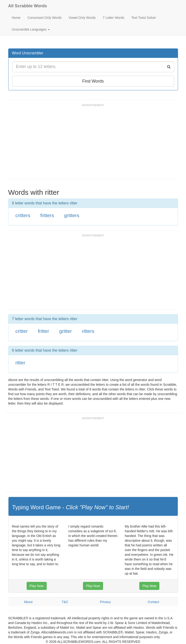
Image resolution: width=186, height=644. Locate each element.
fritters (47, 215)
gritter (66, 331)
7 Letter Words (113, 18)
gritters (72, 215)
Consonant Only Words (45, 18)
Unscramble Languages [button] (31, 29)
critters (23, 215)
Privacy (105, 602)
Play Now (37, 586)
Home (16, 18)
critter (22, 331)
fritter (43, 331)
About (28, 602)
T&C (65, 602)
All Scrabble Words (28, 6)
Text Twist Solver (144, 18)
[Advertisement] (94, 143)
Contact (153, 602)
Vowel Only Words (82, 18)
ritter (20, 363)
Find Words (93, 81)
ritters (88, 331)
